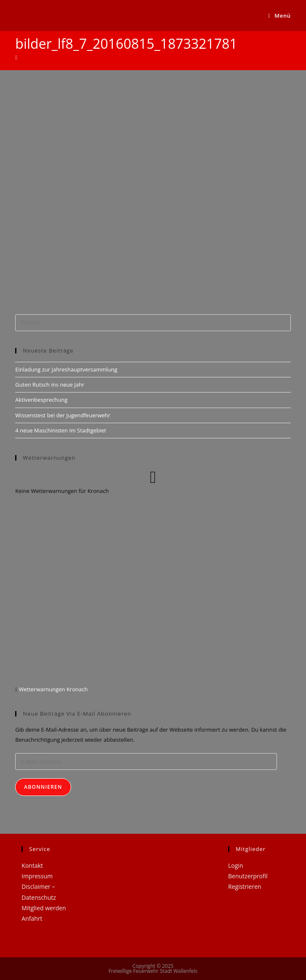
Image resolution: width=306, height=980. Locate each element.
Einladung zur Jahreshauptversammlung (66, 369)
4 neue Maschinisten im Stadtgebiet (61, 430)
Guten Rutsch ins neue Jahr (50, 385)
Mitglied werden (44, 908)
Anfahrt (32, 918)
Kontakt (32, 865)
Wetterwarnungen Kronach (52, 689)
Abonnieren (43, 787)
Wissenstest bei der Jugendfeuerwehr (63, 415)
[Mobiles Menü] (279, 16)
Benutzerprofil (248, 876)
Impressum (37, 876)
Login (235, 865)
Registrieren (245, 886)
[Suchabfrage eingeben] (153, 323)
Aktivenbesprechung (41, 400)
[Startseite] (16, 57)
